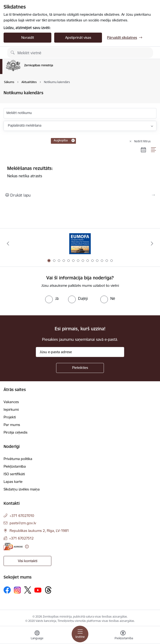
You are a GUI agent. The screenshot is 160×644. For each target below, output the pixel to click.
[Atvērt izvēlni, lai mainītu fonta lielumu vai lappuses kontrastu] (123, 636)
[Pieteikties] (80, 368)
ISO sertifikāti (14, 474)
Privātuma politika (18, 459)
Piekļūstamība (15, 466)
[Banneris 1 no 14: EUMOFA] (80, 244)
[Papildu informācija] (27, 547)
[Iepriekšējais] (8, 243)
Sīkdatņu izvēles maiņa (22, 489)
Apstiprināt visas (78, 37)
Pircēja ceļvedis (16, 432)
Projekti (10, 417)
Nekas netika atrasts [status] (80, 172)
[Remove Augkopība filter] (73, 140)
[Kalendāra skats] (144, 150)
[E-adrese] (13, 547)
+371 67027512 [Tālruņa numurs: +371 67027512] (21, 538)
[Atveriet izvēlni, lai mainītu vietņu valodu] (37, 636)
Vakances (11, 402)
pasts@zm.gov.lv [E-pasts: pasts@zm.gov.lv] (23, 523)
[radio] (52, 298)
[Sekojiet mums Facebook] (7, 590)
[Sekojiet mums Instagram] (17, 590)
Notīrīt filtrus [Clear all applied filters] (142, 141)
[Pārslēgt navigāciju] (80, 634)
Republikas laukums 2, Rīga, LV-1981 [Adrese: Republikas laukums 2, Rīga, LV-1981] (39, 531)
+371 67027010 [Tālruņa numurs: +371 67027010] (22, 516)
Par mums (12, 425)
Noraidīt (28, 37)
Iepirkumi (11, 409)
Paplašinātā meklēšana (25, 125)
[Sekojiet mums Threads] (48, 590)
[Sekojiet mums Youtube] (38, 590)
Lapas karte (13, 482)
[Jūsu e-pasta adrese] (80, 352)
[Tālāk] (152, 243)
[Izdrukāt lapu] (80, 195)
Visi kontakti (28, 561)
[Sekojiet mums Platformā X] (28, 590)
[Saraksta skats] (154, 150)
